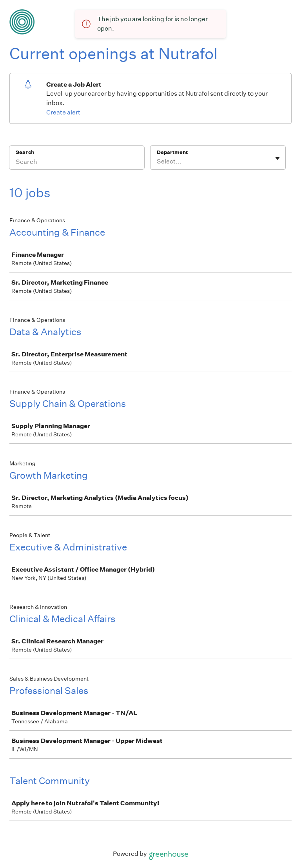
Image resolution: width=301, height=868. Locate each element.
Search (25, 152)
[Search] (77, 163)
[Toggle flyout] (277, 158)
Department (172, 152)
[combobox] (157, 162)
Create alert (63, 112)
